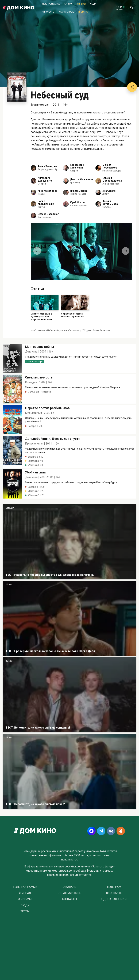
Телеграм (114, 887)
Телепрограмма (51, 4)
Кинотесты (48, 12)
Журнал (68, 4)
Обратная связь (69, 893)
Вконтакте (114, 893)
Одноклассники (114, 899)
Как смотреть (66, 12)
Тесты (25, 912)
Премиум (83, 12)
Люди (93, 4)
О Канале (69, 887)
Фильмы (81, 4)
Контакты (69, 899)
